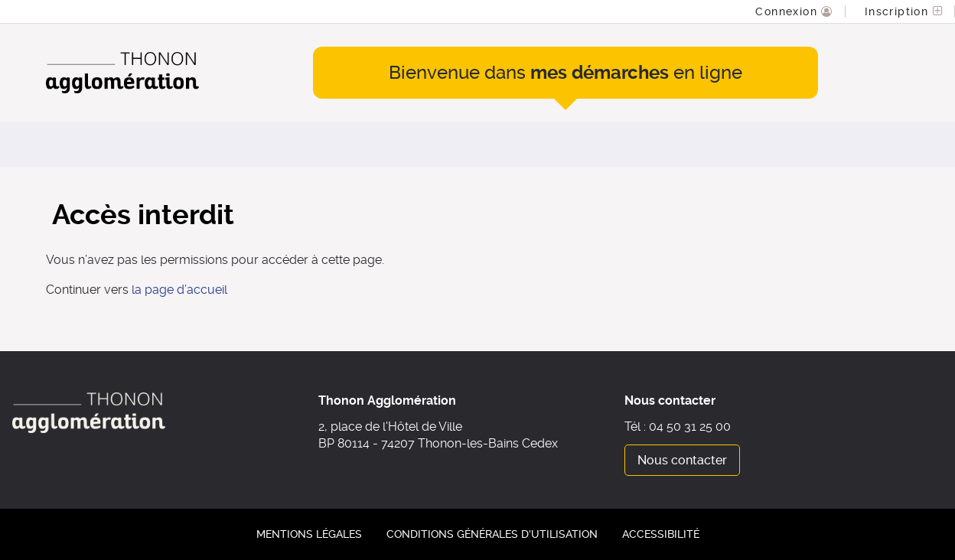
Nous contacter (682, 460)
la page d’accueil (179, 290)
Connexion (788, 11)
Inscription (899, 11)
